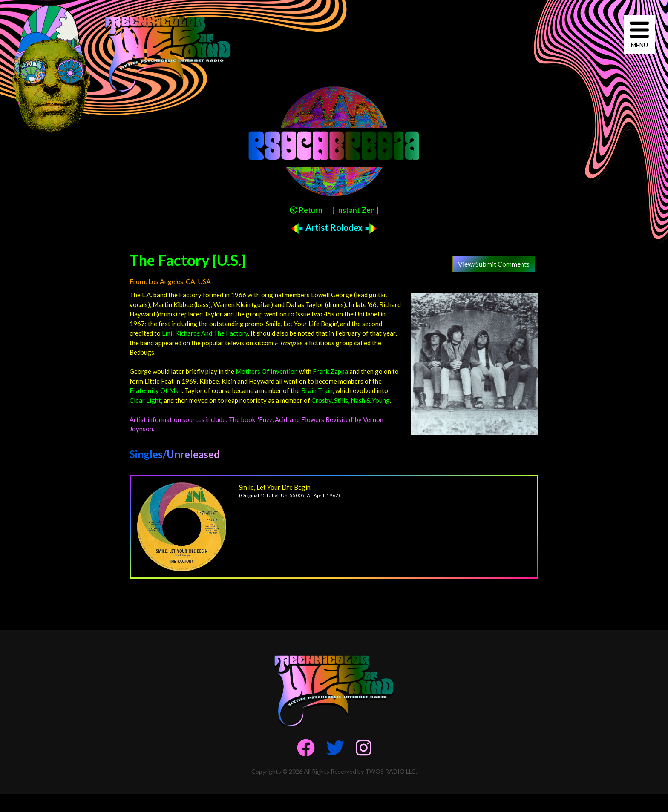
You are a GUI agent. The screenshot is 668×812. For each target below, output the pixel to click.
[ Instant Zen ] (356, 210)
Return (306, 210)
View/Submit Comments (494, 264)
